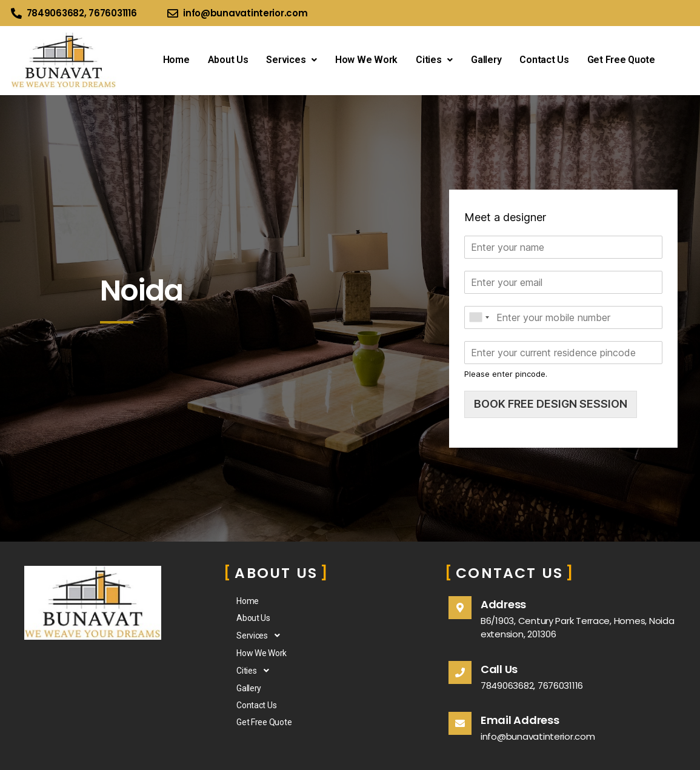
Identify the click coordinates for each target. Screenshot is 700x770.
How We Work (366, 60)
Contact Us (544, 60)
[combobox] (479, 317)
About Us (228, 60)
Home (176, 60)
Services (292, 60)
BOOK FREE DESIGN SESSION (551, 404)
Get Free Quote (621, 60)
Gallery (486, 60)
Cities (434, 60)
